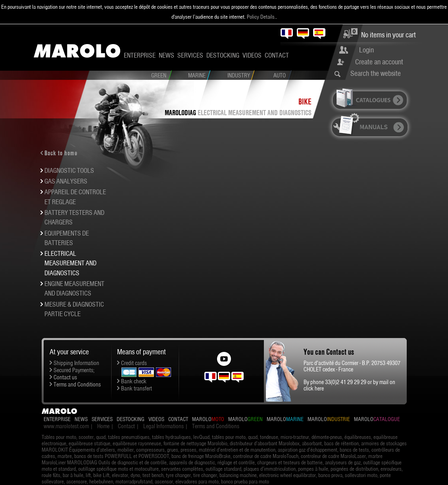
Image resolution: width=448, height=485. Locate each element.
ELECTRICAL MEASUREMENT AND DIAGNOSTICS (255, 113)
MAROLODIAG (180, 113)
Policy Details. (261, 17)
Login (366, 50)
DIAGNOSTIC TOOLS (69, 170)
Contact (277, 55)
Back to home (61, 153)
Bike (305, 101)
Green (159, 75)
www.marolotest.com (66, 426)
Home (103, 426)
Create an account (379, 62)
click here (314, 388)
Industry (239, 75)
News (166, 55)
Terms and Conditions (77, 385)
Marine (197, 75)
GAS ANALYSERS (66, 181)
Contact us (65, 377)
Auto (280, 75)
